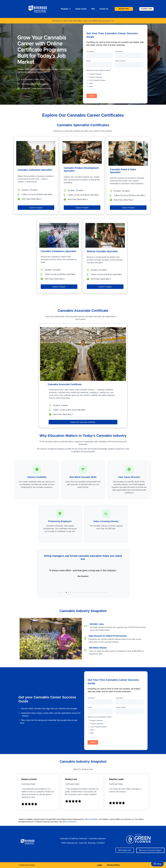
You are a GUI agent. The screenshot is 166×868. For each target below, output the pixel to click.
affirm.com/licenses (70, 822)
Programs (66, 9)
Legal (99, 865)
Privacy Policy (113, 865)
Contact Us (104, 9)
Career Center (81, 9)
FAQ (93, 9)
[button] (58, 592)
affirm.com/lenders (92, 819)
